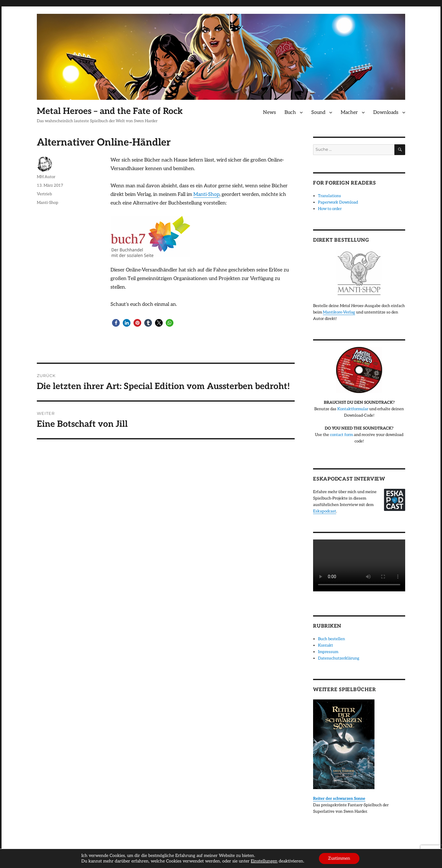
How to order (330, 209)
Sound (318, 113)
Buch (290, 113)
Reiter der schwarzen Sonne (339, 799)
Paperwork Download (338, 202)
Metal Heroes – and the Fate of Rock (110, 111)
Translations (330, 196)
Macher (349, 113)
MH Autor (46, 177)
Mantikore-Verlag (339, 312)
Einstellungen (264, 861)
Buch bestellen (331, 639)
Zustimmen (339, 858)
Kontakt (326, 645)
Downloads (386, 113)
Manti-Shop (206, 195)
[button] (116, 323)
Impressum (328, 652)
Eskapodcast (325, 511)
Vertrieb (44, 194)
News (269, 113)
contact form (341, 435)
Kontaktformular (353, 409)
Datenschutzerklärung (339, 658)
